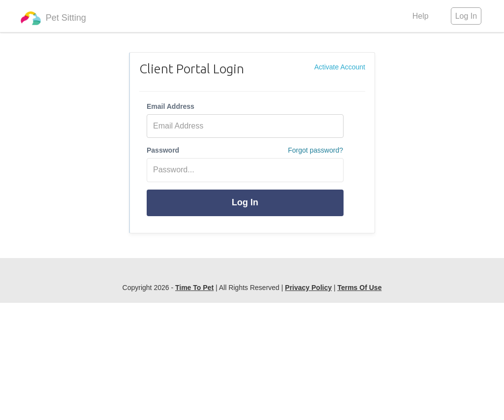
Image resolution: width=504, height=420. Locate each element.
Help (421, 16)
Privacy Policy (308, 288)
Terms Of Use (359, 288)
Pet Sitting (53, 18)
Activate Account (340, 67)
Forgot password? (315, 150)
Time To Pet (194, 288)
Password (163, 150)
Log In (245, 202)
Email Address (171, 106)
